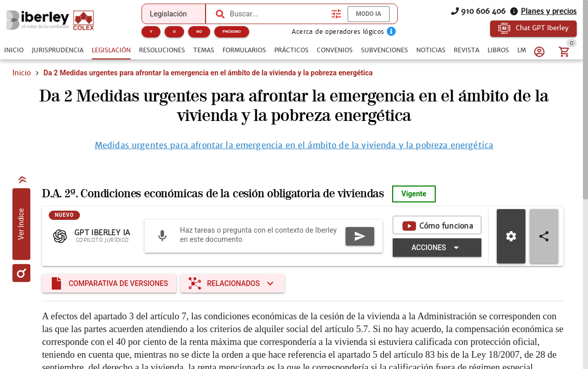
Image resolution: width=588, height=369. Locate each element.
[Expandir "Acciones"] (437, 248)
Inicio (22, 73)
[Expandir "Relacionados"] (232, 283)
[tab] (14, 50)
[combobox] (278, 14)
